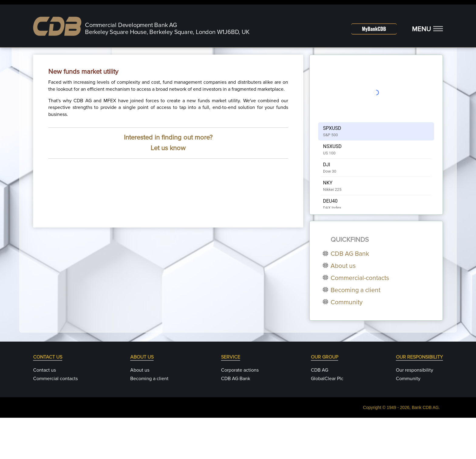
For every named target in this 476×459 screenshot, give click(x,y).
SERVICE (231, 398)
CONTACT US (48, 398)
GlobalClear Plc (327, 420)
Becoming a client (149, 420)
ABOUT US (142, 398)
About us (140, 411)
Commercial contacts (55, 420)
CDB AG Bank (236, 420)
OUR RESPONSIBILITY (419, 398)
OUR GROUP (325, 398)
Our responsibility (415, 411)
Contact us (44, 411)
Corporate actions (240, 411)
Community (408, 420)
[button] (427, 29)
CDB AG (320, 411)
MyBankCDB (374, 29)
